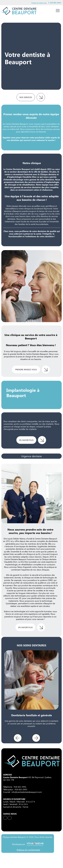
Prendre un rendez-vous (39, 3)
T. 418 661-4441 (55, 3)
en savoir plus (26, 440)
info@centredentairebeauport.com (27, 792)
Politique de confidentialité (28, 850)
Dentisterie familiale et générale (32, 715)
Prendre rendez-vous (26, 369)
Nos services (26, 97)
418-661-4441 (20, 787)
